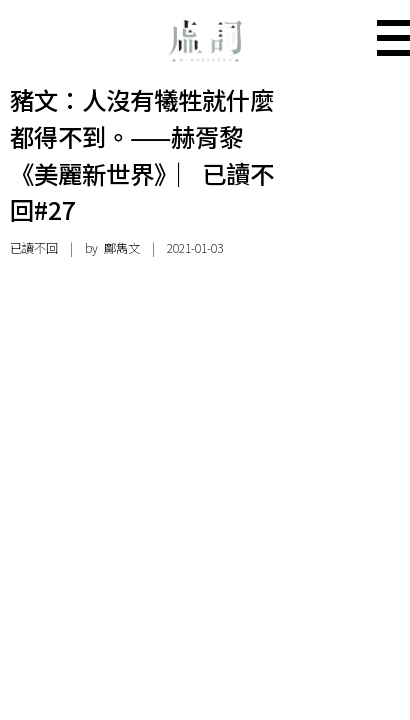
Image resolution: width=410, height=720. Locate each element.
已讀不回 (34, 248)
